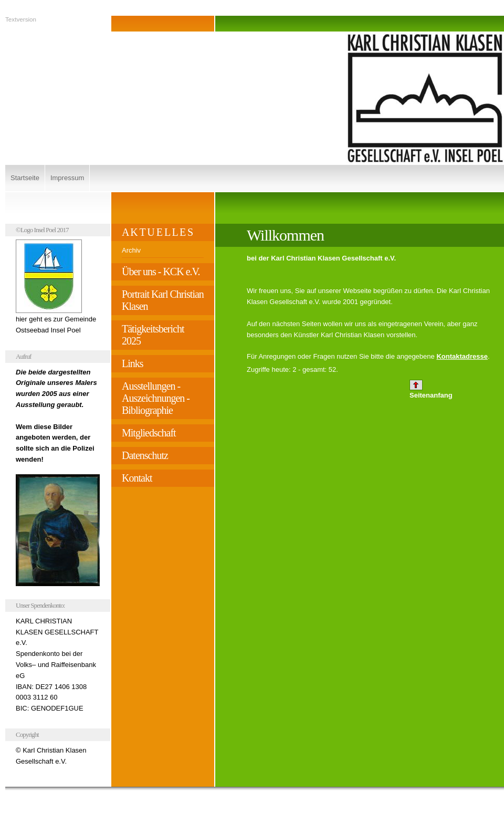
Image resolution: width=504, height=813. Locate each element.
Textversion (21, 19)
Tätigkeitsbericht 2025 (153, 335)
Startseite (25, 178)
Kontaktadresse (462, 356)
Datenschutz (145, 455)
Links (133, 363)
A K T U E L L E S (157, 232)
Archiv (131, 250)
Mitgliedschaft (149, 433)
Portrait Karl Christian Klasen (163, 300)
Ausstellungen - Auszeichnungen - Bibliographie (156, 398)
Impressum (67, 178)
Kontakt (137, 478)
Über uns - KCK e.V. (161, 272)
